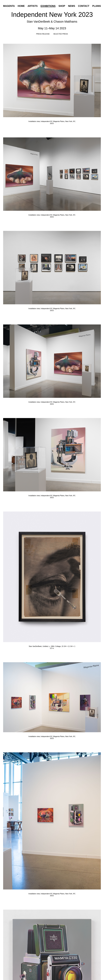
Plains (97, 6)
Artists (33, 6)
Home (21, 6)
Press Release (43, 34)
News (72, 6)
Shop (62, 6)
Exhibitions (48, 6)
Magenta (9, 6)
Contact (84, 6)
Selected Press (61, 34)
